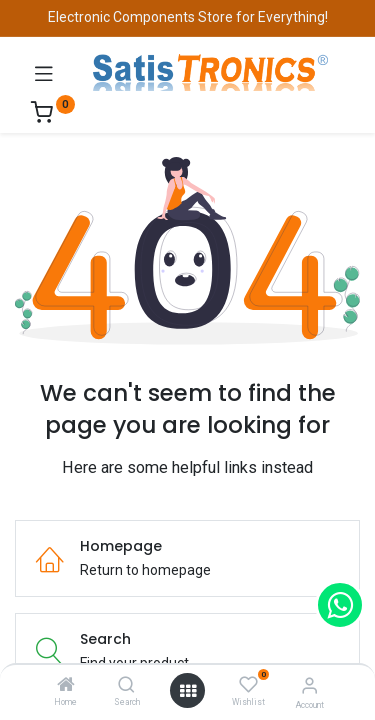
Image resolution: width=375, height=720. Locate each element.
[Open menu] (188, 691)
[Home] (66, 686)
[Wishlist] (248, 685)
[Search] (126, 686)
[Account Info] (309, 685)
